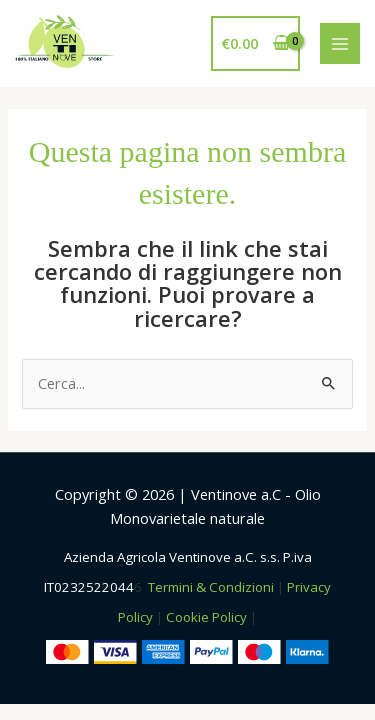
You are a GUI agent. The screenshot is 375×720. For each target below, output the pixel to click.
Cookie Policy (206, 617)
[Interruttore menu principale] (340, 43)
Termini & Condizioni (211, 587)
